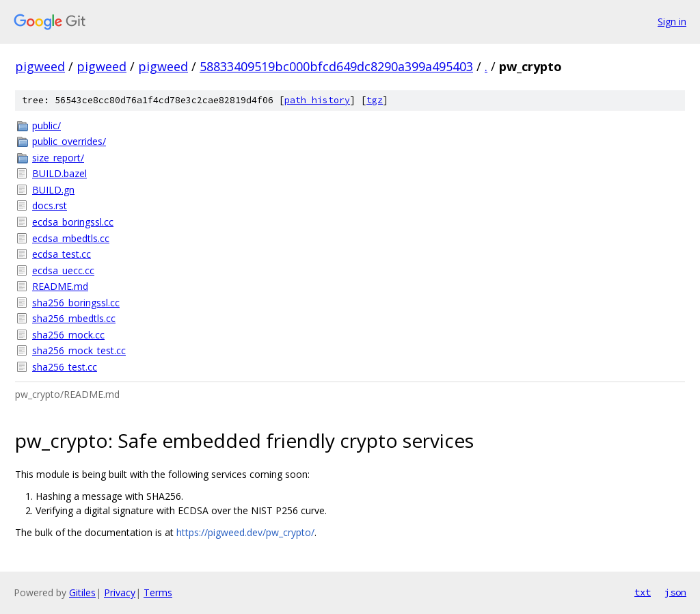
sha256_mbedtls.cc (74, 318)
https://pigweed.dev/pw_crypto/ (245, 532)
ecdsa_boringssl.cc (73, 222)
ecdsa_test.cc (62, 254)
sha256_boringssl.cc (76, 303)
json (675, 592)
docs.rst (50, 205)
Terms (158, 592)
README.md (60, 286)
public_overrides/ (69, 141)
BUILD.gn (53, 190)
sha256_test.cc (65, 367)
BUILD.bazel (59, 173)
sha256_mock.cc (68, 335)
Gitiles (82, 592)
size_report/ (58, 158)
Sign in (672, 22)
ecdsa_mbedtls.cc (71, 238)
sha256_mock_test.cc (79, 350)
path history (317, 100)
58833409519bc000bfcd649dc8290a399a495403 (336, 66)
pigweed (40, 66)
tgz (375, 100)
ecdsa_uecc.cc (63, 270)
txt (643, 592)
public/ (46, 125)
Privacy (120, 592)
